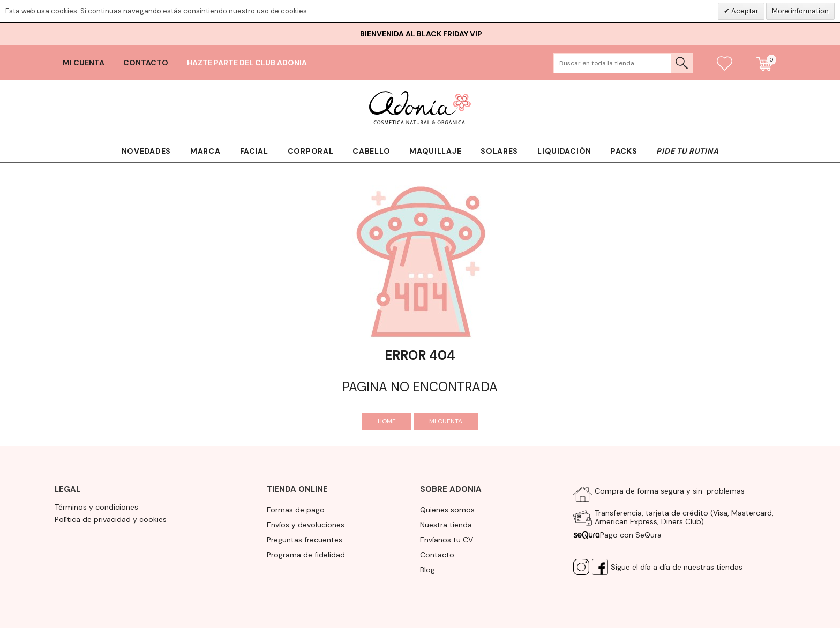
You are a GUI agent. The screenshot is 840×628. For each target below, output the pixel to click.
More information (800, 11)
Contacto (146, 63)
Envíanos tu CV (447, 540)
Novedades (146, 151)
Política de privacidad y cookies (111, 519)
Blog (427, 570)
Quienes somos (447, 510)
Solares (499, 151)
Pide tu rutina (687, 151)
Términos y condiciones (96, 507)
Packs (624, 151)
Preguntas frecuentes (305, 540)
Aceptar (744, 11)
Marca (205, 151)
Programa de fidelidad (306, 555)
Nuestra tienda (446, 525)
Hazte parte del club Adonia (247, 63)
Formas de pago (296, 510)
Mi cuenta (84, 63)
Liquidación (564, 151)
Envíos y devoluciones (306, 525)
